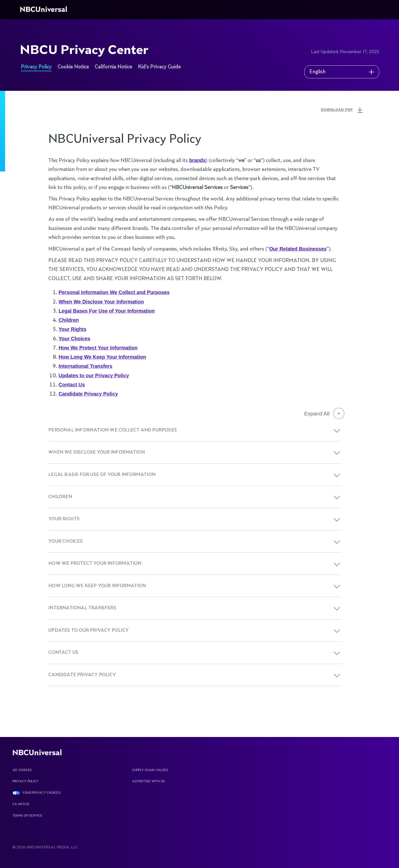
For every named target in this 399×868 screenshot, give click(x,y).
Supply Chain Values (150, 770)
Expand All (324, 413)
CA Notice (21, 804)
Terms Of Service (27, 816)
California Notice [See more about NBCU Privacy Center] (113, 67)
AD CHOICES (22, 770)
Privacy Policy (25, 782)
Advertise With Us (148, 782)
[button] (337, 431)
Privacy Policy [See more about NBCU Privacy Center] (36, 67)
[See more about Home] (45, 10)
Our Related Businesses (298, 249)
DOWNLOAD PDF (342, 110)
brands (197, 160)
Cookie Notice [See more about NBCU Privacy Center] (73, 67)
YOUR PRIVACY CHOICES (41, 793)
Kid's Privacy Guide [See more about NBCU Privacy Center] (159, 67)
